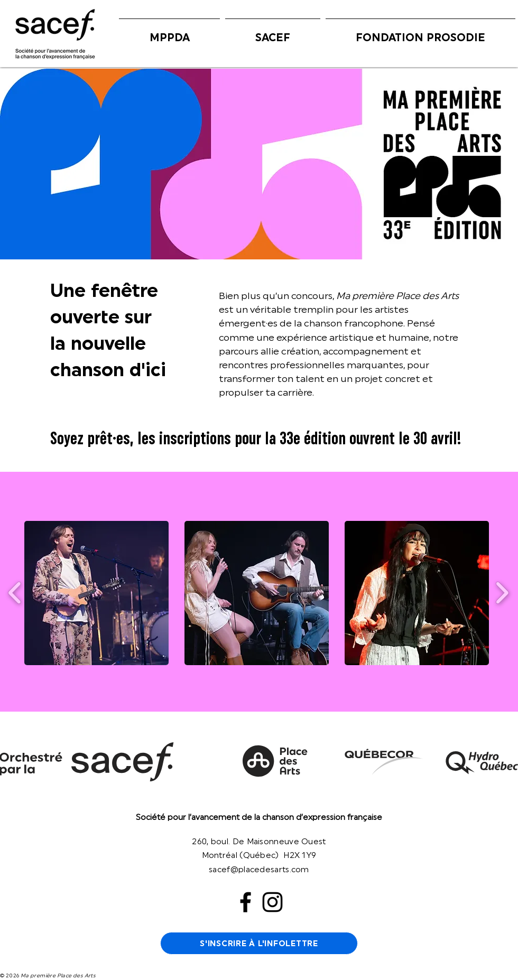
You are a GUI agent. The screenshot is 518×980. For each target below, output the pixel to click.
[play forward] (502, 593)
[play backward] (15, 593)
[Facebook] (246, 902)
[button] (169, 33)
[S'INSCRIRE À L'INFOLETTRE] (259, 943)
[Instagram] (272, 902)
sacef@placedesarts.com (259, 870)
